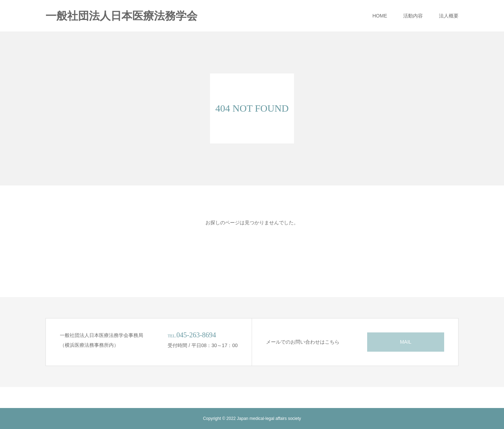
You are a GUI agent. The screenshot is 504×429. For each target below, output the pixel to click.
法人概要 (449, 16)
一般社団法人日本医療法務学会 (121, 16)
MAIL (406, 342)
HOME (380, 16)
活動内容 (413, 16)
